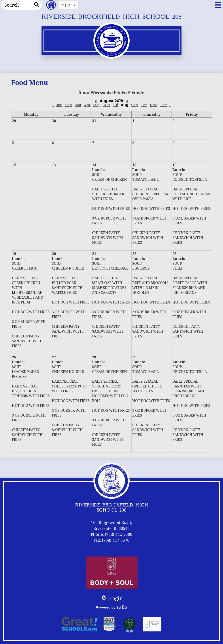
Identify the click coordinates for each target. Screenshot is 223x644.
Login (112, 598)
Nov (153, 105)
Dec (163, 105)
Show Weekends (95, 92)
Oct (144, 105)
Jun (107, 105)
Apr (87, 105)
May (97, 105)
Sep (135, 105)
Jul (115, 105)
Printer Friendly (129, 92)
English (66, 5)
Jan (59, 105)
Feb (69, 105)
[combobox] (69, 5)
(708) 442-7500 (119, 534)
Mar (78, 105)
